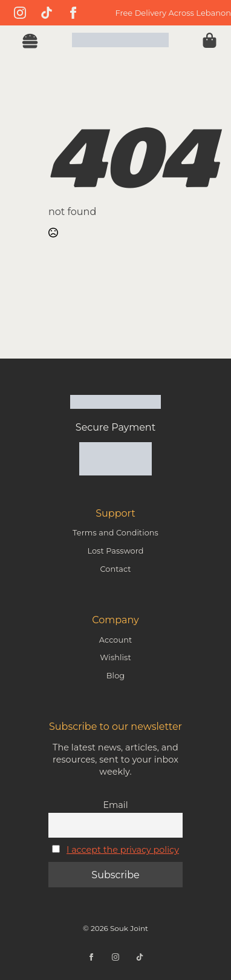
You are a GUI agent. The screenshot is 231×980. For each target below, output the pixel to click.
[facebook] (73, 13)
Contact (115, 569)
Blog (115, 676)
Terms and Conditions (115, 533)
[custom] (47, 13)
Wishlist (115, 657)
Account (115, 640)
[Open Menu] (30, 42)
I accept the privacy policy (123, 850)
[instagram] (20, 13)
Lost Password (115, 551)
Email (115, 805)
